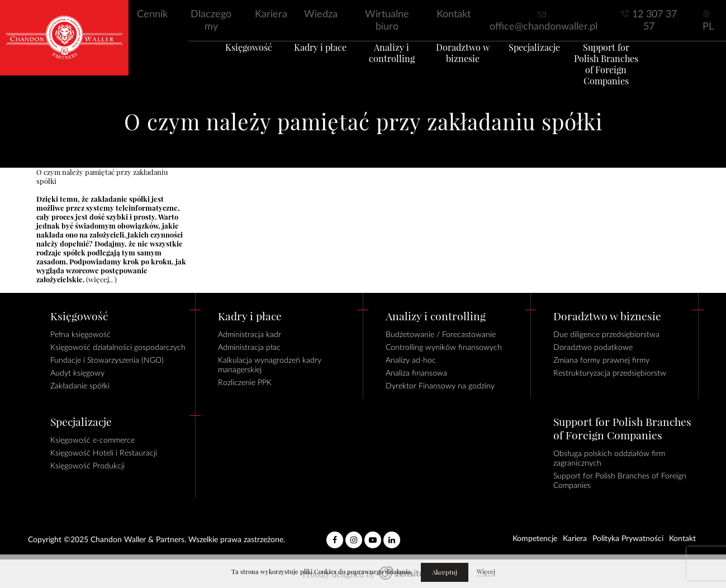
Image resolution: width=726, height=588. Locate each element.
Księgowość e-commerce (92, 440)
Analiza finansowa (416, 373)
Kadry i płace (306, 61)
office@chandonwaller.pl (544, 27)
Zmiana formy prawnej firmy (601, 361)
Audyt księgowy (77, 373)
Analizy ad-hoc (411, 361)
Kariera (271, 15)
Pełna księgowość (80, 335)
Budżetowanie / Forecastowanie (441, 335)
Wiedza (321, 15)
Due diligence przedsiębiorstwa (606, 335)
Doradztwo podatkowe (593, 348)
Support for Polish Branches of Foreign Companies (630, 72)
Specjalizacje (549, 61)
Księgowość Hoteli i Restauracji (104, 453)
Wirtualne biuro (387, 21)
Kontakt (454, 15)
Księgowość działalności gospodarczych (118, 348)
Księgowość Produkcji (87, 466)
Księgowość (225, 61)
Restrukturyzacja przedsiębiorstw (610, 373)
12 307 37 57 (654, 21)
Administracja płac (249, 348)
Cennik (152, 15)
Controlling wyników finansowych (444, 348)
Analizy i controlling (387, 67)
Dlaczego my (211, 21)
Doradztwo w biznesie (468, 67)
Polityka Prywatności (628, 539)
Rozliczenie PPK (245, 383)
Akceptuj (445, 572)
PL (708, 27)
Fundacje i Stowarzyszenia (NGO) (107, 361)
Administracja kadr (250, 335)
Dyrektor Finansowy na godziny (440, 386)
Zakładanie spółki (80, 386)
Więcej (486, 572)
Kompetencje (535, 539)
